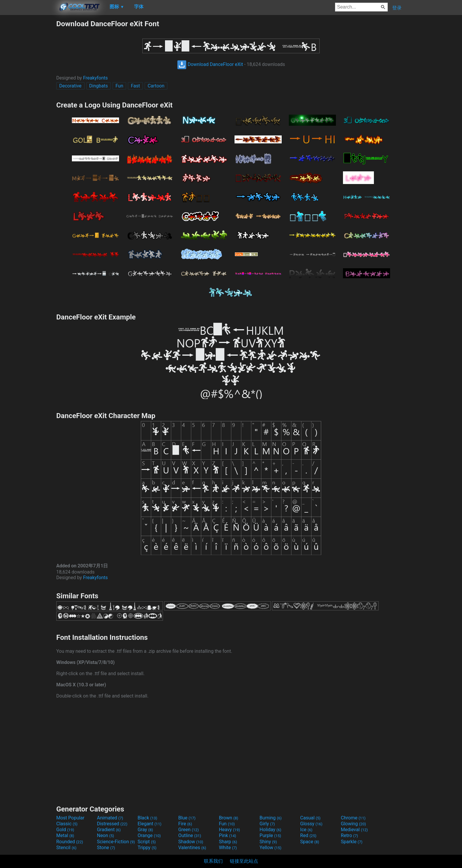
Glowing (353, 824)
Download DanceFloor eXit (210, 64)
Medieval (354, 830)
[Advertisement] (28, 108)
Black (147, 818)
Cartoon (156, 86)
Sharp (228, 842)
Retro (349, 835)
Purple (270, 835)
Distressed (112, 824)
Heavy (229, 830)
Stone (106, 848)
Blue (187, 818)
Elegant (150, 824)
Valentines (192, 848)
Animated (110, 818)
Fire (185, 824)
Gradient (109, 830)
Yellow (270, 848)
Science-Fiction (116, 842)
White (228, 848)
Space (310, 842)
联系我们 (213, 861)
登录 (397, 8)
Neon (105, 835)
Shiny (268, 842)
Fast (135, 86)
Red (308, 835)
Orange (149, 835)
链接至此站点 (244, 861)
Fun (119, 86)
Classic (67, 824)
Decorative (70, 86)
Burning (271, 818)
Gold (65, 830)
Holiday (270, 830)
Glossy (311, 824)
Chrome (353, 818)
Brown (228, 818)
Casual (310, 818)
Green (189, 830)
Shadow (191, 842)
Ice (306, 830)
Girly (267, 824)
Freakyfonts (95, 78)
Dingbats (99, 86)
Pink (228, 835)
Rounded (70, 842)
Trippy (147, 848)
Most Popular (70, 818)
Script (147, 842)
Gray (145, 830)
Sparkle (352, 842)
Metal (65, 835)
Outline (190, 835)
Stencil (66, 848)
